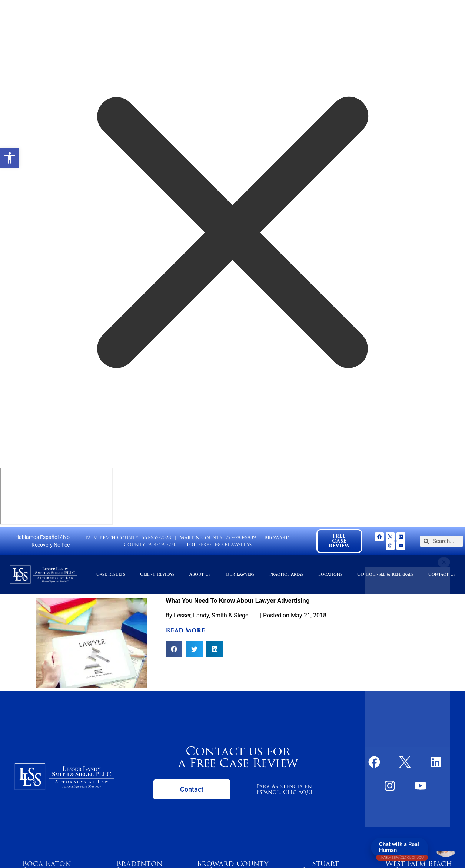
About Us (200, 574)
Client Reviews (157, 574)
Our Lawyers (240, 574)
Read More (185, 630)
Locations (330, 574)
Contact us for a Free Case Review (238, 757)
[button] (10, 158)
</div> (56, 496)
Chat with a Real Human (402, 849)
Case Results (111, 574)
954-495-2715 (163, 545)
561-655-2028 (156, 538)
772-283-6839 (241, 538)
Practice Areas (286, 574)
